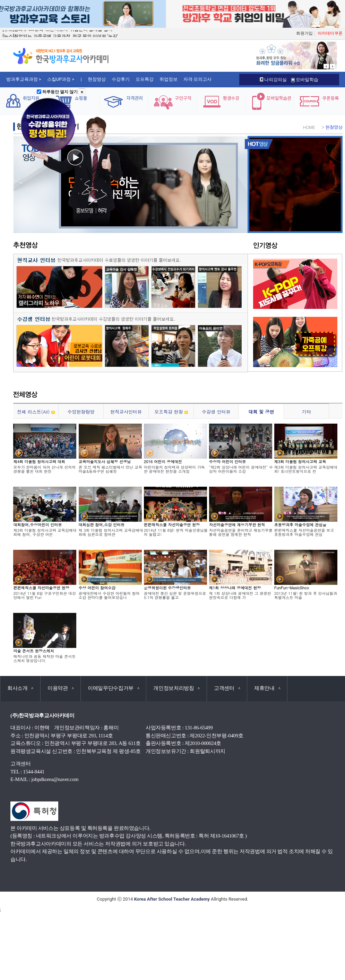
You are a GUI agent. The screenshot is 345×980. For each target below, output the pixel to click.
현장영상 (97, 79)
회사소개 (20, 688)
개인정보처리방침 (176, 688)
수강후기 (121, 79)
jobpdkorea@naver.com (55, 779)
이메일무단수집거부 (113, 688)
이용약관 (61, 688)
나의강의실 (273, 80)
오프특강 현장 (171, 412)
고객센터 (227, 688)
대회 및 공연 (261, 412)
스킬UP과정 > (61, 79)
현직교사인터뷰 (126, 412)
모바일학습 (305, 80)
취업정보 (169, 79)
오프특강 (145, 79)
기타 (307, 412)
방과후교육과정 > (24, 79)
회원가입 (304, 33)
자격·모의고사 (197, 79)
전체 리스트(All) (36, 412)
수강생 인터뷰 (216, 412)
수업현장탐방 (81, 412)
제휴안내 (267, 688)
